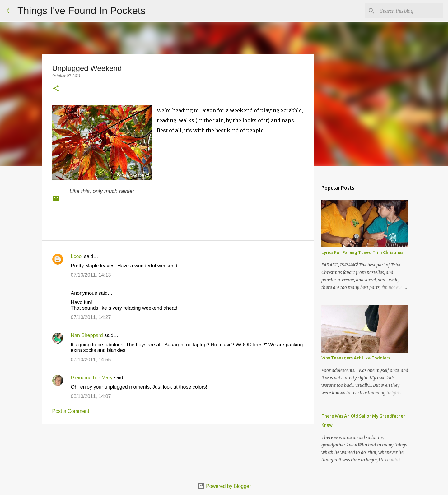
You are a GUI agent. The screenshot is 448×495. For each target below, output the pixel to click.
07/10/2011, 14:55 (91, 360)
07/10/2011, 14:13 (91, 275)
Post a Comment (71, 411)
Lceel (77, 256)
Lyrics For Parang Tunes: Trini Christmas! (363, 252)
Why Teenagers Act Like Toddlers (356, 358)
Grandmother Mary (92, 378)
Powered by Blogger (224, 486)
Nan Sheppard (87, 335)
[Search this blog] (410, 11)
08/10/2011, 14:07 (91, 396)
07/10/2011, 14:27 (91, 317)
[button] (56, 89)
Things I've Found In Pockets (82, 11)
